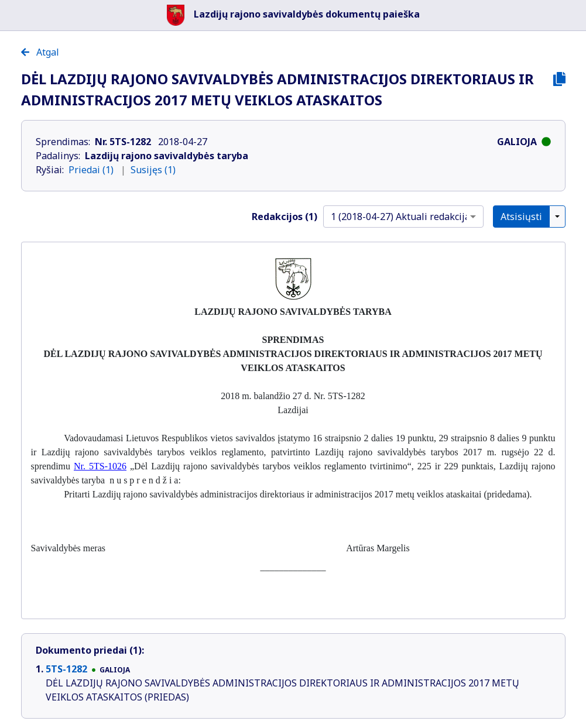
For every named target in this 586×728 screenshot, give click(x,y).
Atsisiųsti (521, 217)
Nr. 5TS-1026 (100, 466)
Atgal (40, 52)
